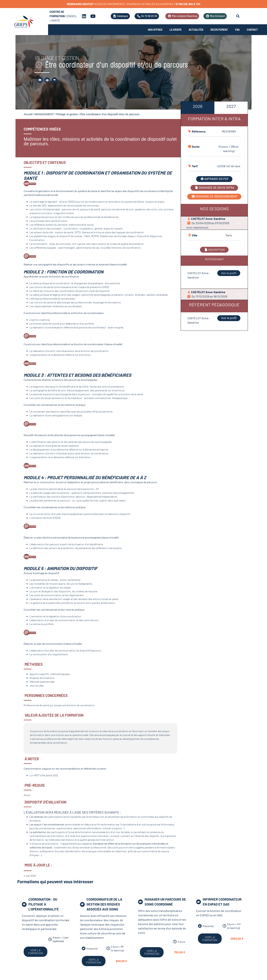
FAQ (237, 30)
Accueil (28, 114)
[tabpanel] (214, 211)
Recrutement (219, 30)
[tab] (198, 108)
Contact (252, 30)
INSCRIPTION (214, 250)
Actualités (196, 30)
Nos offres (155, 30)
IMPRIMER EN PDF (214, 179)
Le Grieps (175, 30)
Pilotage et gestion (67, 114)
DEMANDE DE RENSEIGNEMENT (214, 196)
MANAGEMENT (44, 114)
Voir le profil (229, 273)
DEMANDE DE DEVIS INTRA (214, 188)
